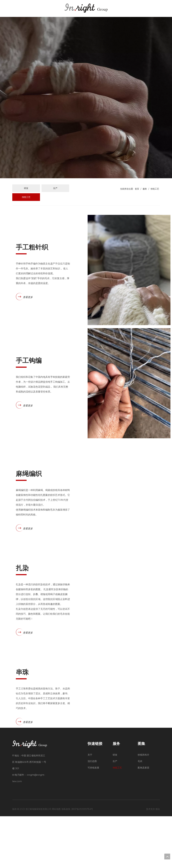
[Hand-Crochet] (129, 383)
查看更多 (28, 297)
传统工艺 (26, 197)
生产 (55, 188)
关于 (90, 807)
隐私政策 (66, 861)
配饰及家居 (143, 819)
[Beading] (129, 723)
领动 (158, 861)
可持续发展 (93, 819)
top (167, 857)
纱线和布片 (143, 807)
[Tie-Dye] (129, 610)
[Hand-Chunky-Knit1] (129, 270)
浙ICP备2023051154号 (82, 861)
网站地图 (56, 861)
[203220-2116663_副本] (129, 496)
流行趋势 (92, 813)
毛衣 (140, 813)
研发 (26, 188)
